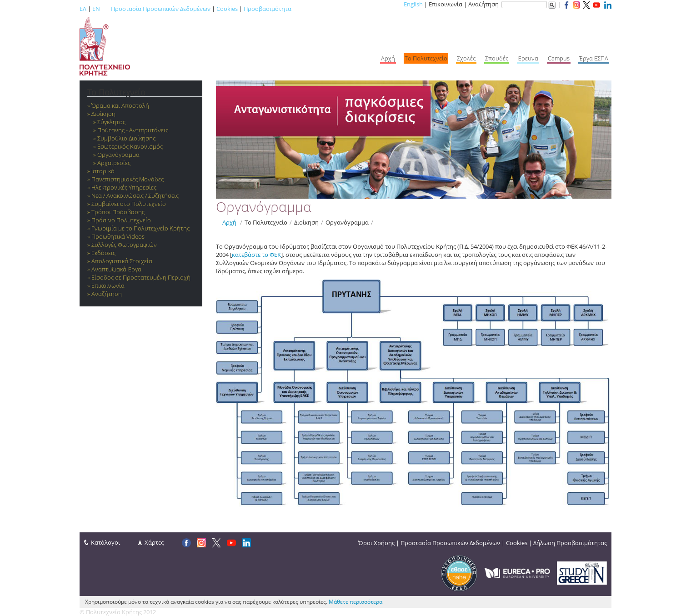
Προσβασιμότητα (268, 9)
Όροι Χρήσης (376, 543)
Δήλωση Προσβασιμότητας (570, 543)
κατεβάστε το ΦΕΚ (256, 255)
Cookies (227, 9)
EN (96, 9)
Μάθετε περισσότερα (356, 602)
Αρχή (229, 222)
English (413, 4)
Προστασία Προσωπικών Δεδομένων (161, 9)
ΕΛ (83, 9)
